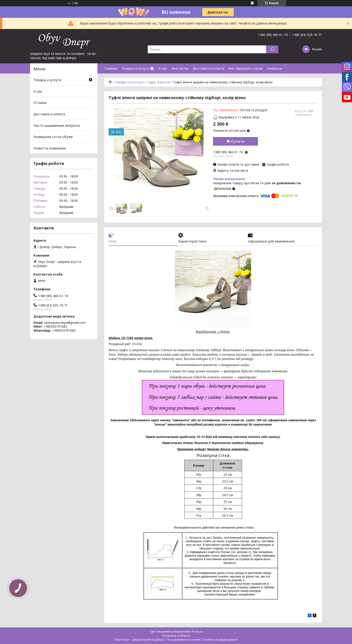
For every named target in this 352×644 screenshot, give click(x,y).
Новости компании (49, 148)
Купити (238, 141)
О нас (163, 68)
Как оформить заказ (246, 68)
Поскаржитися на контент (184, 640)
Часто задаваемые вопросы (57, 125)
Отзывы (40, 102)
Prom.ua (198, 632)
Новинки (275, 68)
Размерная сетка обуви (53, 137)
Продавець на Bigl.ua (176, 636)
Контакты (180, 68)
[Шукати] (272, 49)
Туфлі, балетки (158, 82)
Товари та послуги (129, 82)
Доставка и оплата (208, 68)
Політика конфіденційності (221, 640)
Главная (111, 68)
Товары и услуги (135, 68)
